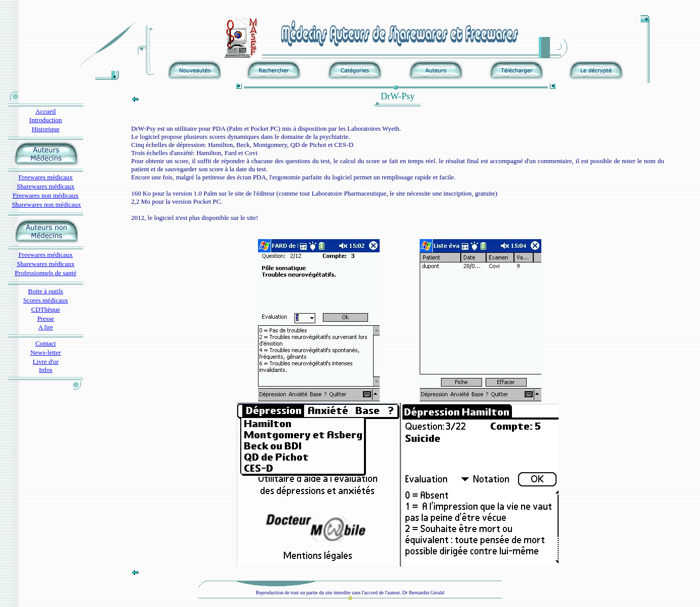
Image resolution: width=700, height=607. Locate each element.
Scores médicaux (46, 300)
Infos (46, 370)
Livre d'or (45, 362)
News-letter (46, 352)
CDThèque (45, 309)
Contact (46, 343)
